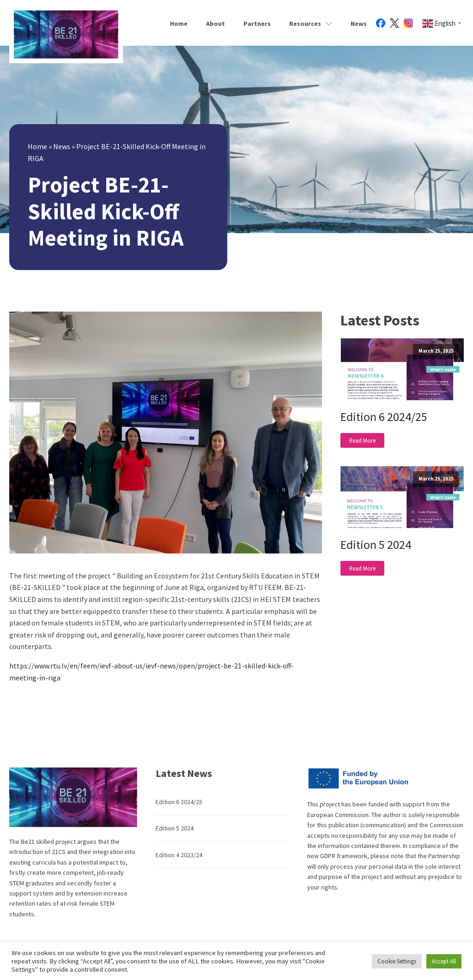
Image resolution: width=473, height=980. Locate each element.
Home (179, 24)
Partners (257, 24)
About (215, 24)
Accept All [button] (444, 961)
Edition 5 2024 (376, 544)
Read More (362, 440)
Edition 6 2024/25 (384, 417)
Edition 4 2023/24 (179, 855)
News (359, 24)
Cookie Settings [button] (397, 961)
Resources (311, 24)
